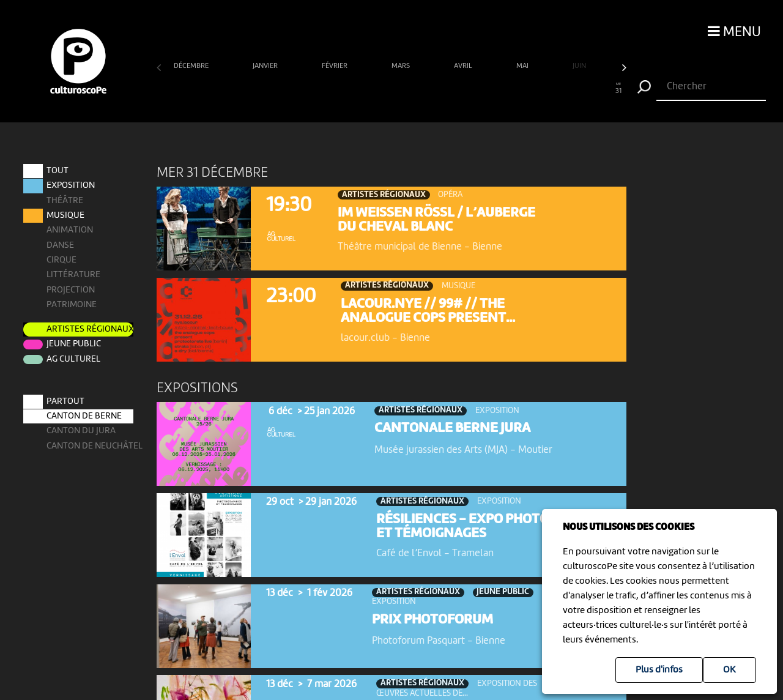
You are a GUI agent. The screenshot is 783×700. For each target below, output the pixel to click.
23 (498, 89)
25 (528, 89)
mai (523, 66)
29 (588, 89)
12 (331, 89)
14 (361, 89)
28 (573, 89)
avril (464, 66)
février (336, 66)
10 (301, 89)
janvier (266, 66)
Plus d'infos (659, 670)
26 (543, 89)
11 (316, 89)
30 (603, 89)
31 (619, 89)
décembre (192, 66)
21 (467, 89)
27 (558, 89)
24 (512, 89)
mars (402, 66)
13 (346, 89)
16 (391, 89)
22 (482, 89)
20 (452, 89)
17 (406, 89)
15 (377, 89)
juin (580, 66)
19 (437, 89)
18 (422, 89)
